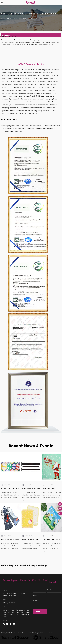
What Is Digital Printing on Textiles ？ (35, 539)
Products (9, 18)
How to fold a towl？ (50, 489)
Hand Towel (17, 18)
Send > (40, 611)
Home (3, 18)
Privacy (51, 633)
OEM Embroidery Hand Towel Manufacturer (26, 93)
